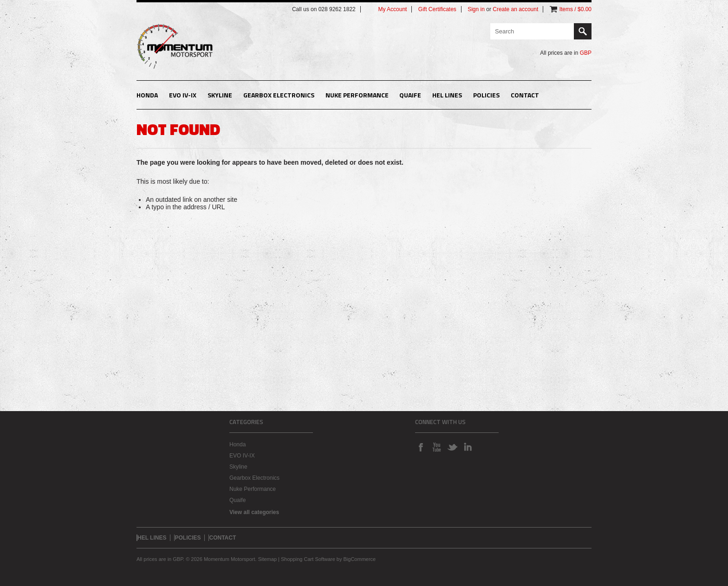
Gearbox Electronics (279, 95)
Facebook (421, 447)
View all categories (254, 512)
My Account (392, 9)
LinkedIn (468, 447)
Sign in (476, 9)
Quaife (410, 95)
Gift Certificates (437, 9)
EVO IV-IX (183, 95)
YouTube (436, 447)
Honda (147, 95)
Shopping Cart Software (308, 559)
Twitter (452, 447)
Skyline (220, 95)
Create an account (515, 9)
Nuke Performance (357, 95)
